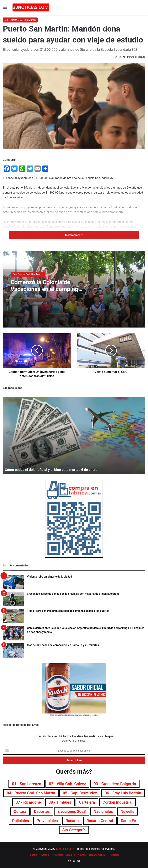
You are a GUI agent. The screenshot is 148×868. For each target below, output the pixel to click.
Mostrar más (74, 235)
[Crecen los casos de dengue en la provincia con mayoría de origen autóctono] (13, 599)
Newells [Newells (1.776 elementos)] (127, 811)
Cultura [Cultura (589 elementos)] (20, 811)
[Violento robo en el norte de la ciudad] (13, 582)
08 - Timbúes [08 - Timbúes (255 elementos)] (60, 802)
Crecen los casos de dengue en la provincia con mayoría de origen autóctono (73, 594)
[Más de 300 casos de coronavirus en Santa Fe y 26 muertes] (13, 650)
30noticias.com (65, 849)
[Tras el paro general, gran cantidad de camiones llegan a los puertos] (13, 616)
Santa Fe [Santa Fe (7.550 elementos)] (128, 821)
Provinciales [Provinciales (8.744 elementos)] (47, 821)
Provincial (58, 855)
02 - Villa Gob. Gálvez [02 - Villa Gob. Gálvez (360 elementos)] (67, 784)
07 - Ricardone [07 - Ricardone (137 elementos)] (28, 802)
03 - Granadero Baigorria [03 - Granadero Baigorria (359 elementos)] (115, 784)
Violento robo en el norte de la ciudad (50, 577)
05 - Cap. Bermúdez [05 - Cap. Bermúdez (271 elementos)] (80, 793)
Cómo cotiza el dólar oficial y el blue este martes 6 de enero (51, 470)
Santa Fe (70, 855)
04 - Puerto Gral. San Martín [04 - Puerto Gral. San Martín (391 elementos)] (31, 793)
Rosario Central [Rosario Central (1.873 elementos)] (100, 821)
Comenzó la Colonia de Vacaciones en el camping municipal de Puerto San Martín (44, 292)
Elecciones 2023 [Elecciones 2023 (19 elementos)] (72, 811)
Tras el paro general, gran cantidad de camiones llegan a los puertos (68, 611)
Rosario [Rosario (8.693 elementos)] (72, 821)
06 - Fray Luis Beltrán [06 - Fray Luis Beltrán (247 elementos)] (123, 793)
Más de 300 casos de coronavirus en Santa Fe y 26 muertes (63, 645)
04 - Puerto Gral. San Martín (20, 20)
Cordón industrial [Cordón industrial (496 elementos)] (117, 802)
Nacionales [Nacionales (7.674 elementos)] (103, 811)
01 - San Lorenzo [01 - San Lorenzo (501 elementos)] (27, 784)
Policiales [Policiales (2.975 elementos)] (21, 821)
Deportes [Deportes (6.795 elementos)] (42, 811)
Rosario (33, 855)
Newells (82, 855)
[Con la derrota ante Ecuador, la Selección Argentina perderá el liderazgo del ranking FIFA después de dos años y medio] (13, 633)
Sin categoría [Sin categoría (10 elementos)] (74, 830)
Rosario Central (98, 855)
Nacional (44, 855)
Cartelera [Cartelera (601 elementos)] (87, 802)
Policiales (114, 855)
